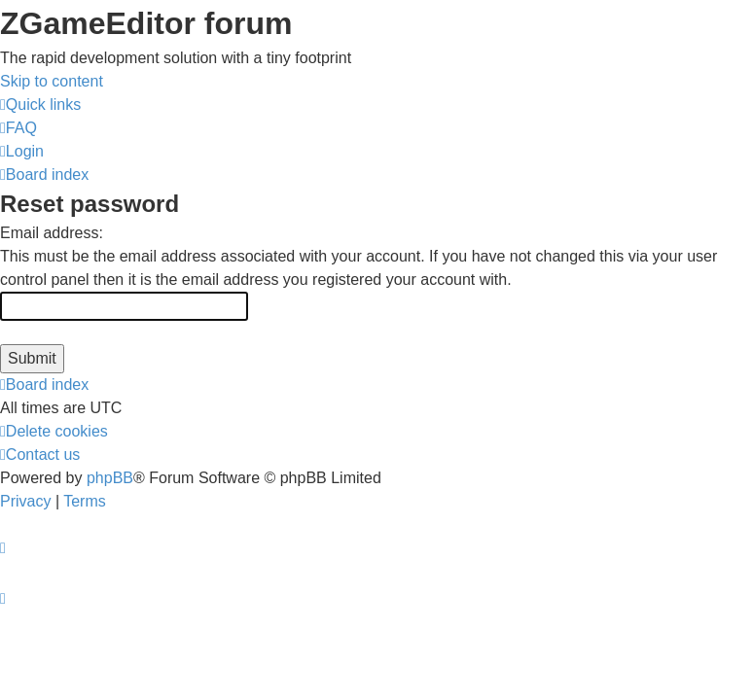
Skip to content (52, 81)
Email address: (52, 233)
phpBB (110, 478)
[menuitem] (18, 128)
